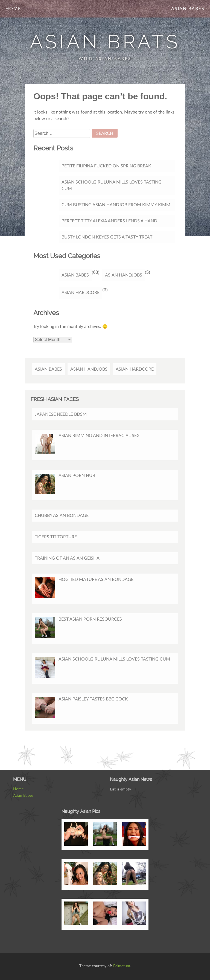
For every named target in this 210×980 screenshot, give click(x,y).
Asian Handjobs (124, 275)
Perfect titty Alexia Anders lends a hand (109, 221)
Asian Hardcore (81, 293)
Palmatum (122, 966)
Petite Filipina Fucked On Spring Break (106, 166)
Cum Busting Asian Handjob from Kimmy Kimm (116, 205)
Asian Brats (105, 42)
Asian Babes (188, 9)
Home (13, 9)
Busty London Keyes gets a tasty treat (107, 237)
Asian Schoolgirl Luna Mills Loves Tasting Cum (112, 185)
